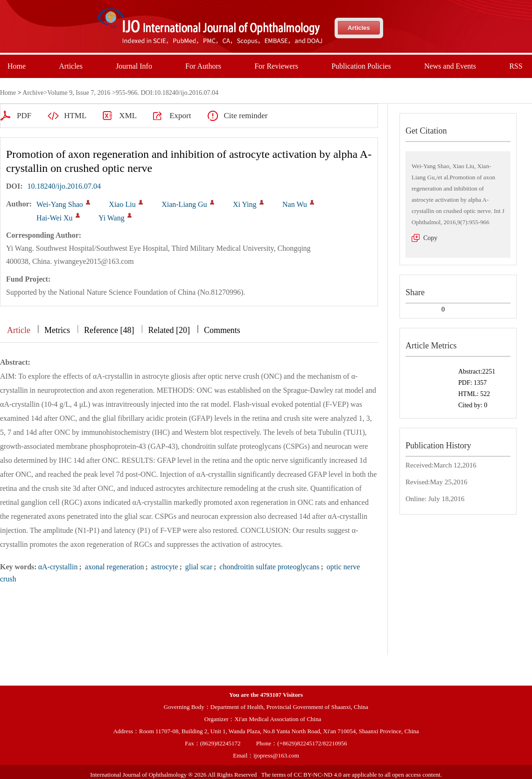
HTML (75, 116)
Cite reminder (245, 116)
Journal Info (134, 66)
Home (17, 66)
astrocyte (164, 567)
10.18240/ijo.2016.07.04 (64, 186)
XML (128, 116)
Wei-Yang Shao (60, 204)
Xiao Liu (122, 204)
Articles (359, 28)
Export (180, 116)
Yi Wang (112, 218)
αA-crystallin (58, 567)
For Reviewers (276, 66)
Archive (33, 93)
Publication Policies (361, 66)
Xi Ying (245, 204)
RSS (516, 66)
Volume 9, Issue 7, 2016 (79, 93)
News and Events (450, 66)
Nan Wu (295, 204)
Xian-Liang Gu (184, 204)
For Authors (203, 66)
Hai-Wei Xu (54, 218)
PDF (24, 116)
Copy (430, 238)
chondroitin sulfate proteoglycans (268, 567)
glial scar (198, 567)
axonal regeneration (114, 567)
